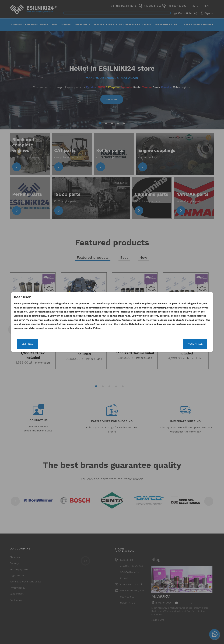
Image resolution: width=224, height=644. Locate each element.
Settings (43, 345)
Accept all (180, 345)
